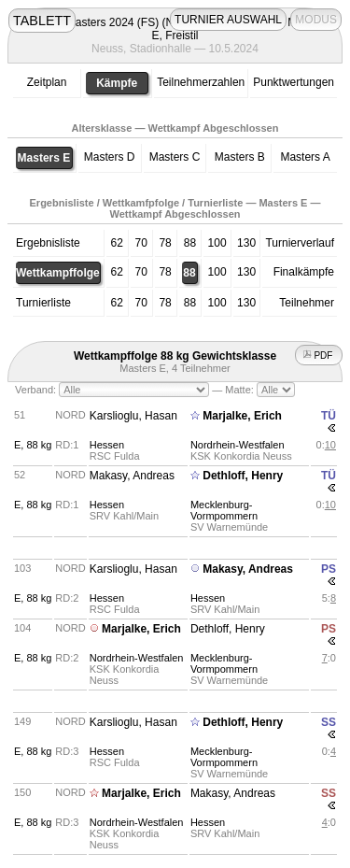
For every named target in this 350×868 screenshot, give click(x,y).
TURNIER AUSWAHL (228, 20)
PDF (319, 356)
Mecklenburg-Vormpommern (224, 510)
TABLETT (42, 21)
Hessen (107, 445)
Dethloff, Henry (243, 476)
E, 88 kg (33, 445)
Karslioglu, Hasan (133, 416)
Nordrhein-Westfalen (238, 445)
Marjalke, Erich (242, 416)
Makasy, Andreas (132, 476)
